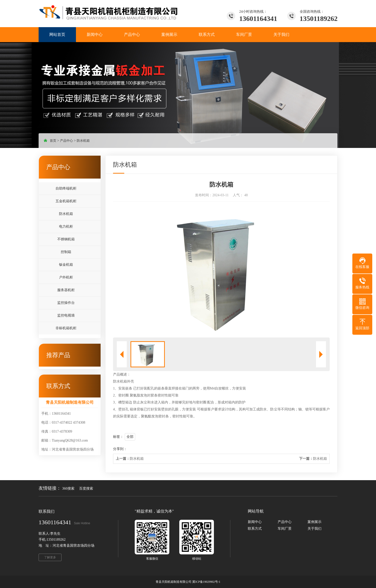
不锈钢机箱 (66, 239)
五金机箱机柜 (66, 201)
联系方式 (255, 529)
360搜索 (68, 489)
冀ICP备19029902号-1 (206, 582)
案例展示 (314, 522)
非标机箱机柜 (66, 328)
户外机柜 (66, 277)
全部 (130, 437)
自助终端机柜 (66, 188)
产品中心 (66, 141)
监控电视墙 (66, 315)
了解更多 (50, 557)
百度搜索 (86, 489)
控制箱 (66, 252)
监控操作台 (66, 303)
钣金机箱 (66, 265)
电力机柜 (66, 227)
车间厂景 (285, 529)
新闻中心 (255, 522)
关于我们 (314, 529)
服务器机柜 (66, 290)
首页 (53, 141)
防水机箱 (83, 141)
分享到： (120, 449)
